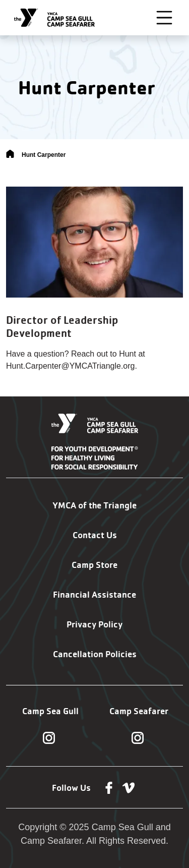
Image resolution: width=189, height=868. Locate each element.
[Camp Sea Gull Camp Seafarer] (54, 18)
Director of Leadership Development (62, 327)
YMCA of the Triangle (94, 505)
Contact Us (95, 535)
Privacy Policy (94, 624)
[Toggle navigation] (164, 18)
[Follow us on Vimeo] (129, 787)
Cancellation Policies (95, 654)
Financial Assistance (94, 594)
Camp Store (94, 565)
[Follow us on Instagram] (49, 737)
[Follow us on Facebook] (109, 787)
